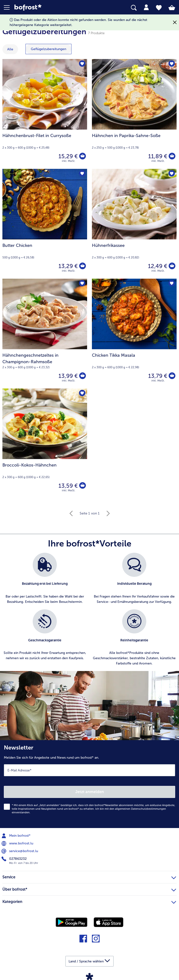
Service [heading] (89, 876)
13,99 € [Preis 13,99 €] (68, 376)
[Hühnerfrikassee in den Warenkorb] (172, 266)
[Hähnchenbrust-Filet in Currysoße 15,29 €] (45, 114)
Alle (10, 49)
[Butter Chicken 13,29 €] (45, 224)
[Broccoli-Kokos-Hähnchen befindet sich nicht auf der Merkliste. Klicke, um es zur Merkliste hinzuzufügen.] (82, 394)
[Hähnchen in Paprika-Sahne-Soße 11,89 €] (134, 114)
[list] (89, 612)
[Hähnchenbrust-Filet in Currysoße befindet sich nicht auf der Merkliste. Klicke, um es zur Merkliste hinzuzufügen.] (82, 64)
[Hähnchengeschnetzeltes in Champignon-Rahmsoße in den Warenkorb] (82, 376)
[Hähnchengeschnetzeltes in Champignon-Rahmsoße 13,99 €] (45, 334)
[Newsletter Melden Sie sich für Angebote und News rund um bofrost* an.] (89, 784)
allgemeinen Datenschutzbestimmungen (141, 809)
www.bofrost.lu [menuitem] (18, 843)
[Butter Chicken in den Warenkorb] (82, 266)
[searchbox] (134, 8)
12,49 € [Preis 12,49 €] (157, 266)
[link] (50, 8)
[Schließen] (175, 23)
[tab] (146, 7)
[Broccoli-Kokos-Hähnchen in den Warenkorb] (82, 486)
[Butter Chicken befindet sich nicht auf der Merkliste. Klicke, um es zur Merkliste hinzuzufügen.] (82, 174)
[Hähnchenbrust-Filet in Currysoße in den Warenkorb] (82, 156)
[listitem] (45, 579)
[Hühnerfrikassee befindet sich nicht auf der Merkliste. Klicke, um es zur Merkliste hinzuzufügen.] (171, 174)
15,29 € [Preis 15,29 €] (68, 156)
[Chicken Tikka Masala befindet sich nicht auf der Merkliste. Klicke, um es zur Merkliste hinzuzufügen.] (171, 284)
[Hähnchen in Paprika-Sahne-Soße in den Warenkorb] (172, 156)
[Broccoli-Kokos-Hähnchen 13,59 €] (45, 443)
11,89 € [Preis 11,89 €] (157, 156)
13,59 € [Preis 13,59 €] (68, 486)
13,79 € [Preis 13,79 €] (157, 376)
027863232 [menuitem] (15, 859)
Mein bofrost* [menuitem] (16, 836)
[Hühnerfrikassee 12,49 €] (134, 224)
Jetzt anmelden (90, 792)
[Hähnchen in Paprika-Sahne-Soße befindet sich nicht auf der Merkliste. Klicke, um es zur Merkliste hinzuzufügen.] (171, 64)
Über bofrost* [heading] (89, 889)
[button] (9, 7)
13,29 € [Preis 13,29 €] (68, 266)
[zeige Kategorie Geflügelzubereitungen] (48, 49)
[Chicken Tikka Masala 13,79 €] (134, 334)
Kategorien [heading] (89, 901)
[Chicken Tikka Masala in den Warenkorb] (172, 376)
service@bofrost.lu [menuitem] (20, 851)
